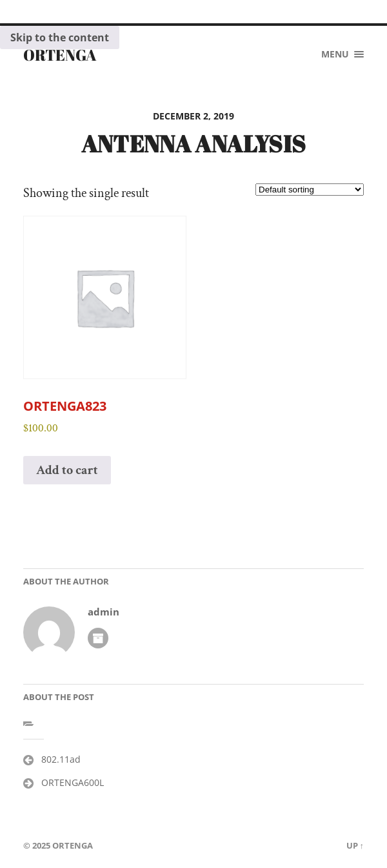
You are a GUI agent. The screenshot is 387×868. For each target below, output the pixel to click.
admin (104, 612)
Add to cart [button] (67, 470)
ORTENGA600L (73, 782)
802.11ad (61, 759)
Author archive (98, 638)
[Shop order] (310, 190)
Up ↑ (355, 845)
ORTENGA (60, 55)
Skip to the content (60, 37)
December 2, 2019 (193, 116)
